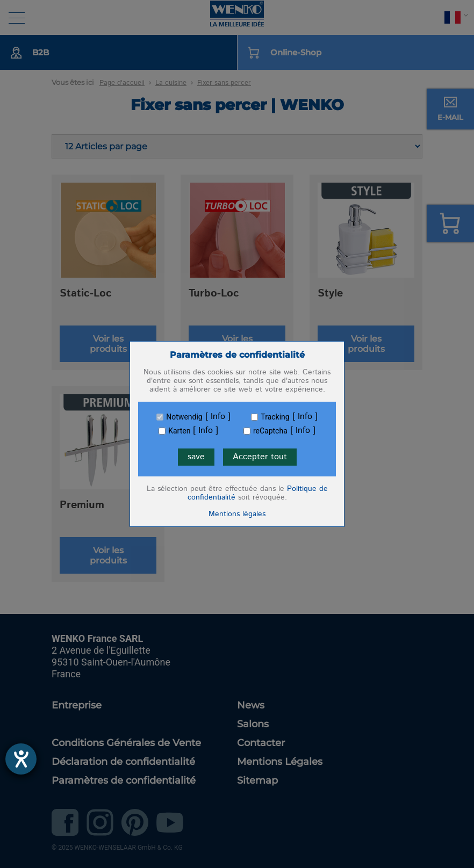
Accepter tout (260, 457)
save (196, 457)
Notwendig (184, 417)
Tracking (275, 417)
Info (218, 417)
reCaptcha (270, 431)
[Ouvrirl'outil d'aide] (21, 759)
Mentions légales (237, 514)
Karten (179, 431)
